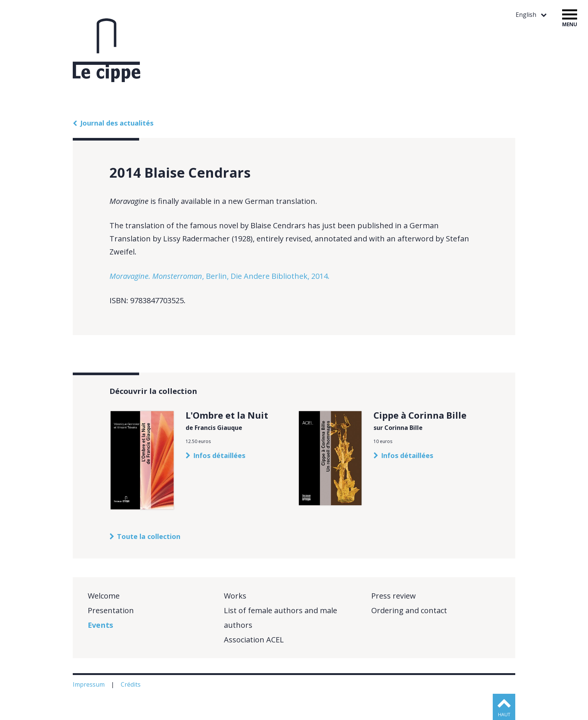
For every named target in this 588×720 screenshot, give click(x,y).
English (527, 15)
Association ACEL (254, 640)
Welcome (104, 596)
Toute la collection (149, 536)
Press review (394, 596)
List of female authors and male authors (280, 618)
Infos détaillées (219, 455)
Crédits (131, 684)
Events (100, 625)
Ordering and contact (409, 610)
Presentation (111, 610)
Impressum (89, 684)
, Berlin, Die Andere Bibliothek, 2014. (220, 276)
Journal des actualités (117, 123)
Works (235, 596)
